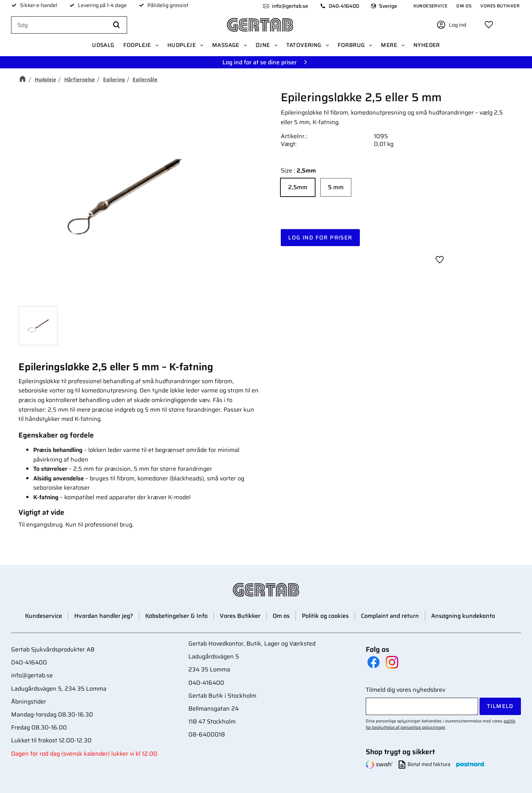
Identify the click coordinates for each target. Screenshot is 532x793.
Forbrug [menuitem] (351, 45)
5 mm (336, 187)
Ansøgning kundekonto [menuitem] (463, 616)
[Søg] (116, 25)
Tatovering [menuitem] (304, 45)
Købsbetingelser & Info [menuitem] (176, 616)
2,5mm (298, 187)
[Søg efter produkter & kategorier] (69, 25)
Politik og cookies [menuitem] (325, 616)
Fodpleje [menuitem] (137, 45)
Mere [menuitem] (389, 45)
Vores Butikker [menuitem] (500, 6)
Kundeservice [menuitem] (431, 6)
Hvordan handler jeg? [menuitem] (104, 616)
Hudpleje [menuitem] (182, 45)
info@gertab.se (290, 6)
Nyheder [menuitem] (427, 45)
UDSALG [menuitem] (103, 45)
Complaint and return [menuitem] (390, 616)
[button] (489, 25)
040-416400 (344, 6)
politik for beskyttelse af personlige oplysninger (441, 724)
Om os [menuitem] (464, 6)
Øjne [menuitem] (263, 45)
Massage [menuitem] (226, 45)
